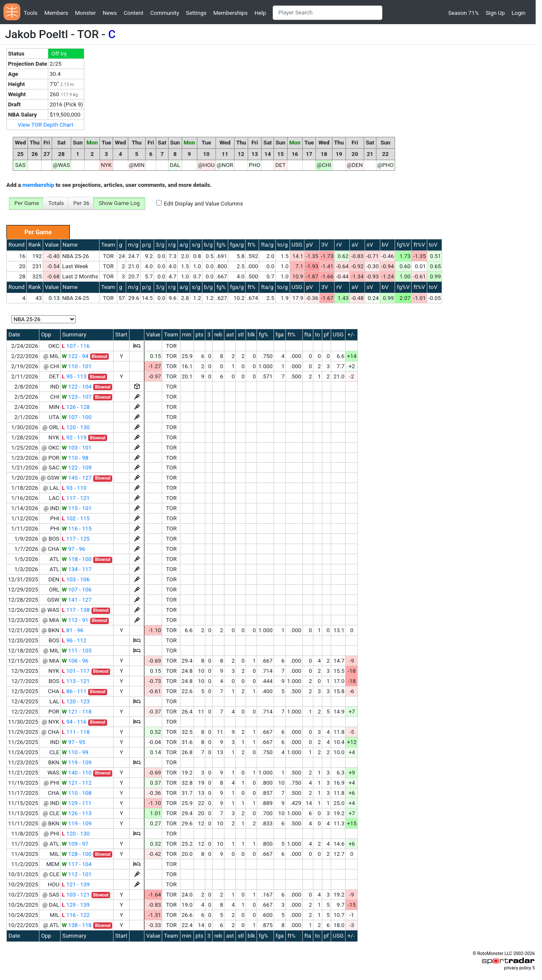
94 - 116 (74, 722)
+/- (351, 335)
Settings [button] (196, 13)
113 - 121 (76, 681)
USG (297, 245)
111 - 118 (76, 732)
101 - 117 (76, 671)
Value (52, 245)
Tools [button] (31, 13)
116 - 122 (76, 915)
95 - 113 (74, 376)
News (109, 13)
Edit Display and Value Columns (203, 204)
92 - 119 (74, 437)
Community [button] (165, 13)
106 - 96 (75, 661)
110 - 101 (77, 366)
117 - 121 (76, 498)
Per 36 (81, 203)
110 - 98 (75, 458)
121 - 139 (76, 884)
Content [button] (134, 13)
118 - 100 (77, 559)
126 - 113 (77, 813)
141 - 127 (77, 600)
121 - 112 (77, 783)
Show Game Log (119, 203)
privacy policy (517, 968)
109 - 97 (75, 844)
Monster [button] (85, 13)
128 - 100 (77, 854)
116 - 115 (77, 529)
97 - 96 (73, 549)
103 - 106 (76, 579)
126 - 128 (76, 407)
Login (518, 13)
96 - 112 (74, 640)
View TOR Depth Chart (46, 125)
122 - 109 (77, 468)
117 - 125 (76, 539)
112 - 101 (77, 874)
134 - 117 (77, 569)
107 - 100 (77, 417)
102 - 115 (76, 518)
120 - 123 (76, 701)
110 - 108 (77, 793)
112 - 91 (75, 620)
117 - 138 (76, 610)
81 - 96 (73, 630)
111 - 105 (77, 651)
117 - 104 (77, 864)
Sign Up (495, 13)
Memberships (231, 13)
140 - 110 (77, 773)
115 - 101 (77, 508)
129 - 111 (77, 803)
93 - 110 (74, 488)
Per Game (27, 203)
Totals (56, 203)
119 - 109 (77, 762)
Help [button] (260, 13)
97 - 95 (73, 742)
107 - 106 (77, 590)
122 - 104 (77, 387)
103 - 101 (77, 448)
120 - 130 (76, 427)
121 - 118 (77, 712)
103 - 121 (76, 895)
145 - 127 (77, 478)
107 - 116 (76, 346)
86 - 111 (74, 691)
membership (38, 185)
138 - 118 (77, 925)
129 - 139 (76, 905)
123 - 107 (77, 397)
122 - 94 (75, 356)
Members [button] (56, 13)
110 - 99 (75, 752)
